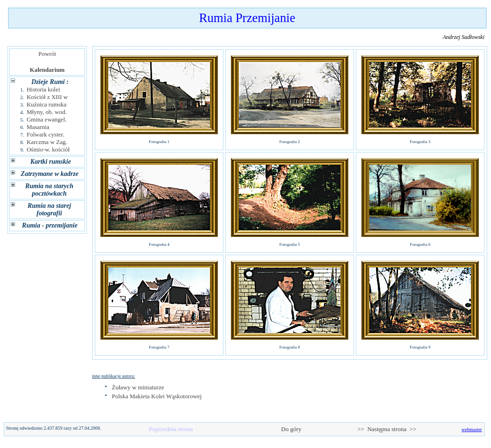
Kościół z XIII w (47, 97)
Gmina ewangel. (47, 119)
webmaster (472, 429)
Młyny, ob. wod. (47, 112)
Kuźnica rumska (47, 104)
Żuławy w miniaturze (138, 387)
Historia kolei (43, 89)
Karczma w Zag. (47, 142)
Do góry (292, 429)
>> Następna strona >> (387, 429)
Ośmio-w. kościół (48, 149)
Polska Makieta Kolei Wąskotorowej (157, 396)
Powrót (47, 54)
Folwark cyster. (46, 134)
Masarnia (38, 127)
